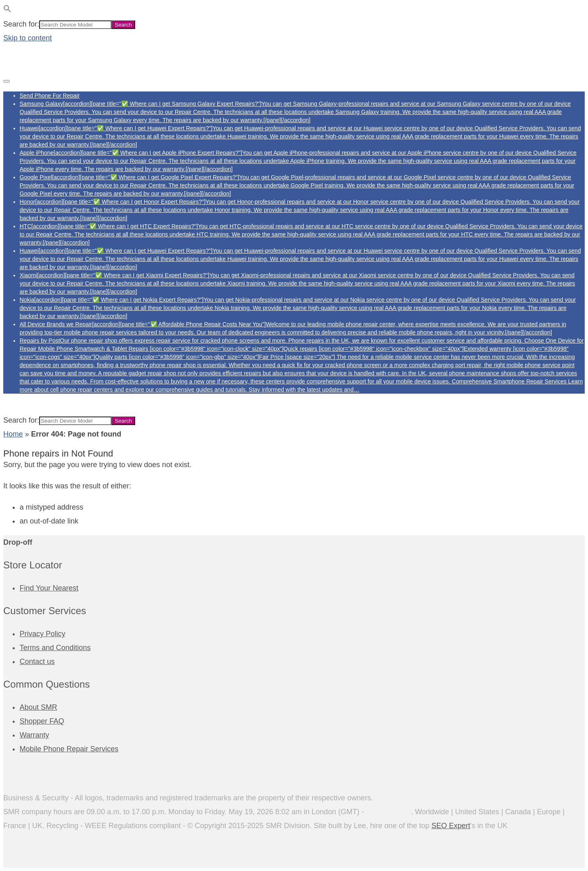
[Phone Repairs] (44, 65)
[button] (7, 10)
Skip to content (28, 38)
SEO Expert (451, 826)
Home (13, 434)
